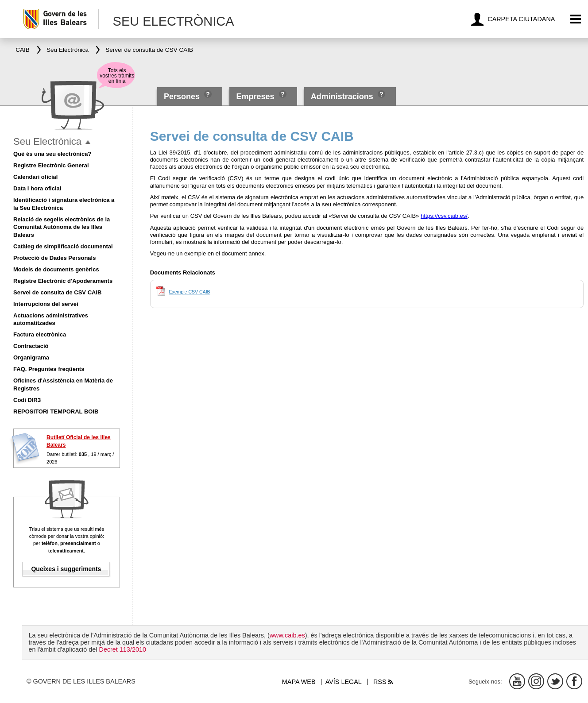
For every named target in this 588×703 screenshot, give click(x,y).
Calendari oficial (35, 177)
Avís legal (344, 682)
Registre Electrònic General (51, 165)
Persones (183, 97)
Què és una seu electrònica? (52, 154)
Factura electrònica (40, 334)
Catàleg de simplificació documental (63, 246)
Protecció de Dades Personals (54, 258)
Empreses (255, 97)
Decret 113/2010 (122, 649)
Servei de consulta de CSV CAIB (57, 292)
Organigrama (31, 357)
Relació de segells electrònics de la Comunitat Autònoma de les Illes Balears (62, 227)
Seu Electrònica (47, 141)
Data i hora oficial (37, 188)
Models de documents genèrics (56, 269)
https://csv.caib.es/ (444, 216)
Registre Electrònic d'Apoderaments (63, 281)
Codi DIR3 (27, 400)
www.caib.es (287, 635)
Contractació (31, 346)
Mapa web (299, 682)
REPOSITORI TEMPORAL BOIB (56, 411)
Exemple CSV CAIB (189, 292)
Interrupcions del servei (46, 304)
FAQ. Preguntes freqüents (49, 369)
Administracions (342, 97)
